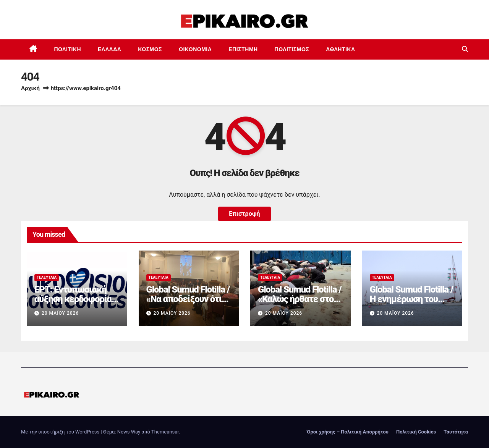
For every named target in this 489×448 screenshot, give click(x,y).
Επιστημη (243, 49)
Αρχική (30, 88)
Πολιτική (68, 49)
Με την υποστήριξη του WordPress (61, 432)
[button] (465, 49)
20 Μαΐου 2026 (60, 313)
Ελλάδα (109, 49)
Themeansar (165, 432)
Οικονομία (195, 49)
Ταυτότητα (456, 432)
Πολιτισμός (292, 49)
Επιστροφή (244, 214)
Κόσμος (150, 49)
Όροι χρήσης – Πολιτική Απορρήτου (348, 432)
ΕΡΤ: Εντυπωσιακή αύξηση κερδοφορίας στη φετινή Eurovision (76, 299)
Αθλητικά (340, 49)
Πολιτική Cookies (416, 432)
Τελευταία (47, 277)
